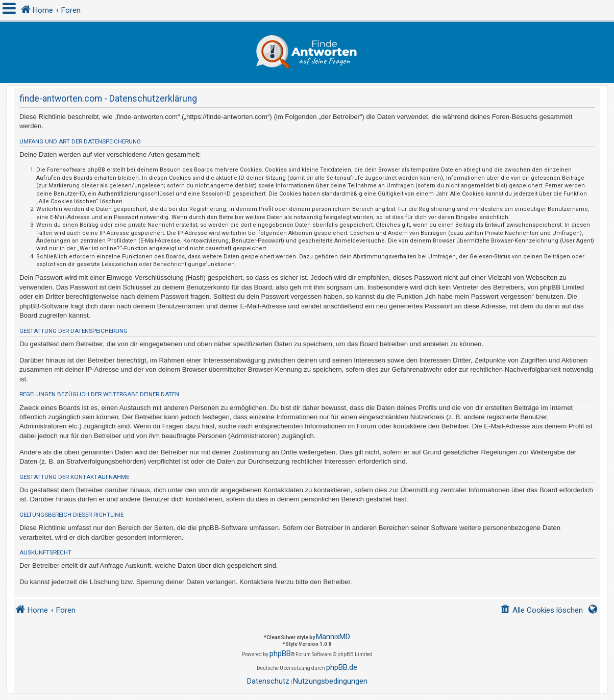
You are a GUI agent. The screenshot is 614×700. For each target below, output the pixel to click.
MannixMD (333, 637)
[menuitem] (542, 610)
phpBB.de (342, 667)
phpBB (280, 654)
